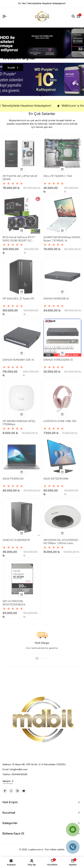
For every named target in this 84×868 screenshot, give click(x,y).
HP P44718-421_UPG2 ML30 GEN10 (20, 180)
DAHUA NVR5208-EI (56, 301)
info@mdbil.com (19, 769)
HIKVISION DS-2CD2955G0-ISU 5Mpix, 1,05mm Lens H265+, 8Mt (61, 544)
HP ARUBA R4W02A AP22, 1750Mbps (19, 425)
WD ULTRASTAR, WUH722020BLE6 (14, 605)
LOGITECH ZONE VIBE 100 (60, 424)
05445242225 (20, 774)
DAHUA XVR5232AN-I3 (58, 362)
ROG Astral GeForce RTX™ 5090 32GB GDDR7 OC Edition (19, 241)
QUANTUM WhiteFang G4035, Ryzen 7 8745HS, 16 (62, 241)
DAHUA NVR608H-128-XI (18, 362)
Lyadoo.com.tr (36, 850)
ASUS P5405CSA (13, 481)
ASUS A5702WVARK (56, 481)
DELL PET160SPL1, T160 (58, 178)
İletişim (8, 781)
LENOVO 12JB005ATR (16, 542)
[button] (40, 95)
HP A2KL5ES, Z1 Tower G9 (18, 301)
